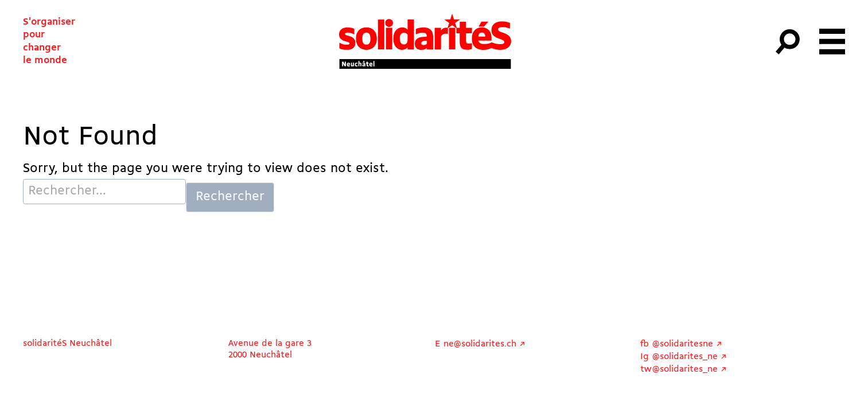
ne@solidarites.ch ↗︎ (484, 344)
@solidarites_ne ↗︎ (690, 357)
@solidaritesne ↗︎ (687, 344)
